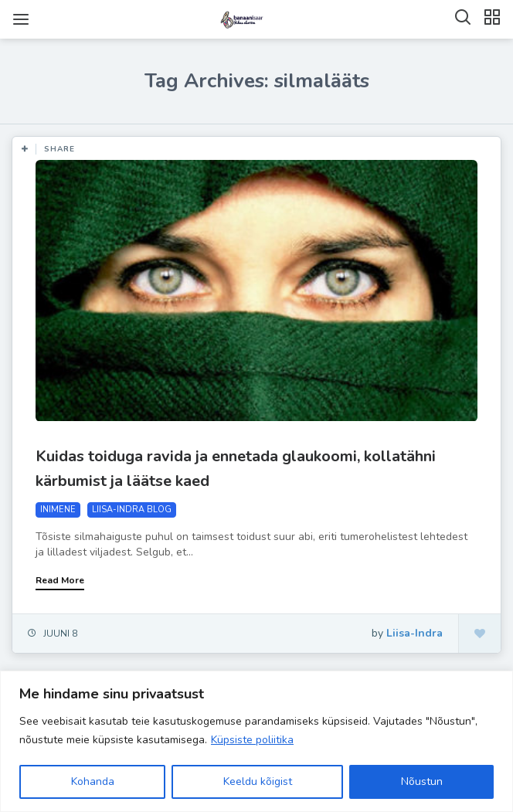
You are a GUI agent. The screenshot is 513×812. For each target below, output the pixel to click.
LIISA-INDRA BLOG (132, 510)
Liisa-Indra (414, 633)
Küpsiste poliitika (252, 740)
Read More (60, 580)
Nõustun (422, 781)
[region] (256, 741)
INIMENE (58, 510)
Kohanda (93, 781)
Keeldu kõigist (258, 781)
